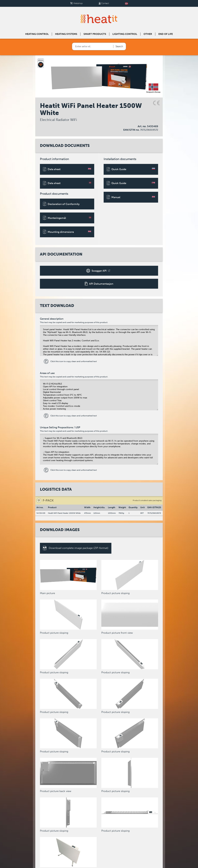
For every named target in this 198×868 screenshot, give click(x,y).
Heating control (37, 34)
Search (119, 46)
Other (148, 34)
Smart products (95, 34)
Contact (104, 3)
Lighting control (125, 34)
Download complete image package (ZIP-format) (76, 548)
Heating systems (66, 34)
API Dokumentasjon (99, 284)
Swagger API (98, 271)
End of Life (166, 34)
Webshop (76, 3)
